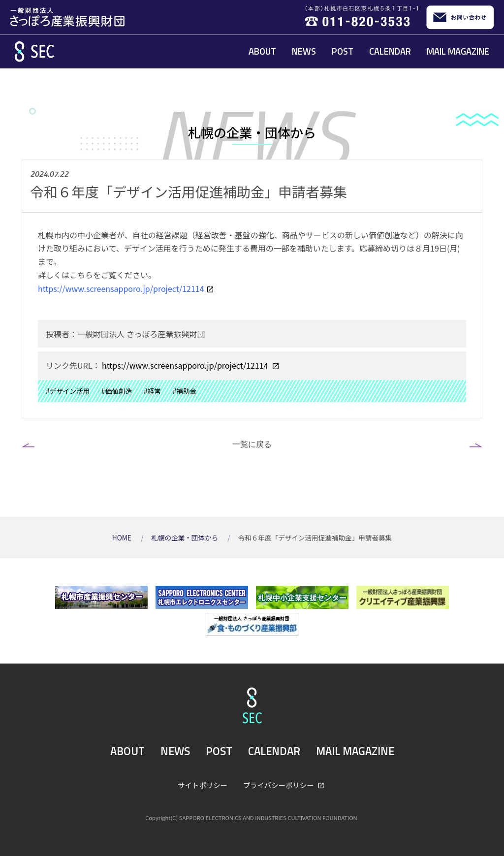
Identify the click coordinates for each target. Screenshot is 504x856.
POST (343, 51)
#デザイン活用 (68, 391)
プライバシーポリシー (279, 785)
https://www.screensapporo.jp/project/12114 (185, 365)
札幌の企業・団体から (185, 538)
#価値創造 (117, 391)
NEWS (304, 51)
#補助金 (185, 391)
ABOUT (262, 51)
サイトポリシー (203, 785)
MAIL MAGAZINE (458, 51)
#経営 (152, 391)
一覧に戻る (252, 444)
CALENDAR (390, 51)
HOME (123, 538)
